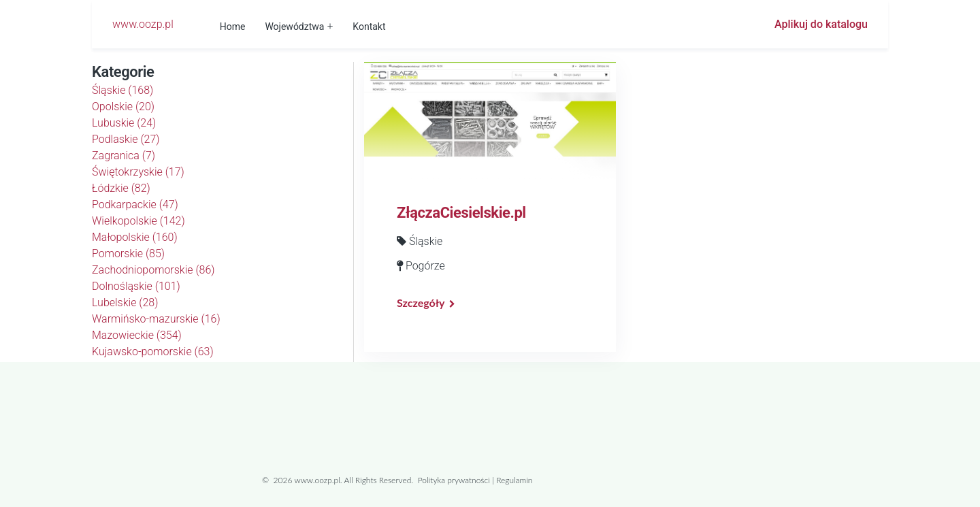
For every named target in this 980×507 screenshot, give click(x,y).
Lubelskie (125, 302)
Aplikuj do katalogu (821, 24)
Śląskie (122, 90)
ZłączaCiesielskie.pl (461, 213)
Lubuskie (124, 123)
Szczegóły (421, 302)
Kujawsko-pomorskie (153, 351)
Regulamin (514, 480)
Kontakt (369, 27)
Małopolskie (135, 237)
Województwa (294, 27)
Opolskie (123, 107)
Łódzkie (121, 188)
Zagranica (124, 156)
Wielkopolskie (138, 221)
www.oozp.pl (143, 24)
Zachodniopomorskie (153, 270)
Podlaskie (126, 139)
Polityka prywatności (454, 480)
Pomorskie (128, 253)
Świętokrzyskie (138, 172)
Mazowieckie (137, 335)
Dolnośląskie (136, 286)
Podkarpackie (135, 205)
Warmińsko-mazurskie (156, 319)
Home (233, 27)
